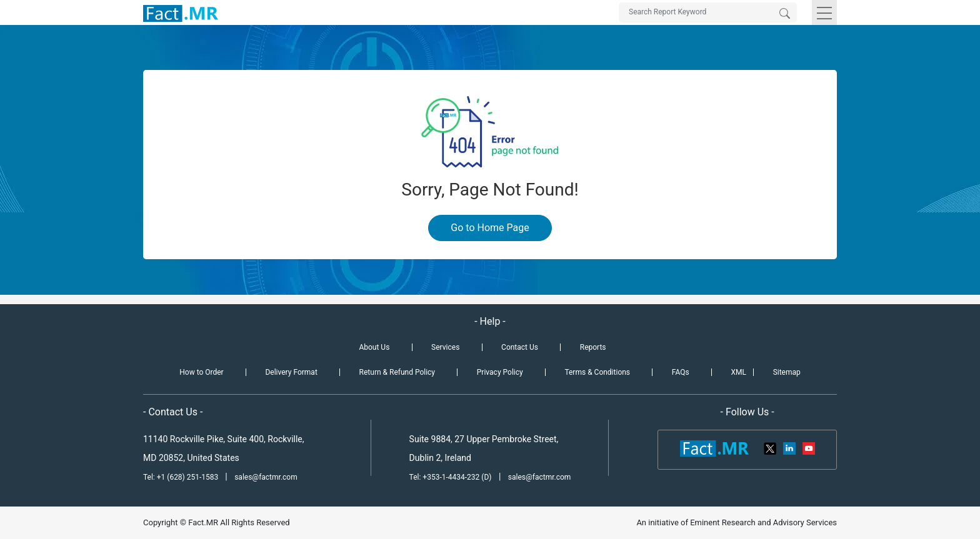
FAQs (681, 372)
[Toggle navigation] (824, 12)
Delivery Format (291, 372)
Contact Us (520, 347)
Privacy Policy (500, 372)
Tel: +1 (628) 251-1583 (182, 477)
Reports (593, 347)
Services (445, 347)
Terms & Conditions (597, 372)
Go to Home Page (490, 228)
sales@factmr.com (266, 477)
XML (738, 372)
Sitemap (787, 372)
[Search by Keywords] (708, 12)
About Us (374, 347)
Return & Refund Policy (397, 372)
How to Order (201, 372)
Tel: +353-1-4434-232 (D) (451, 477)
